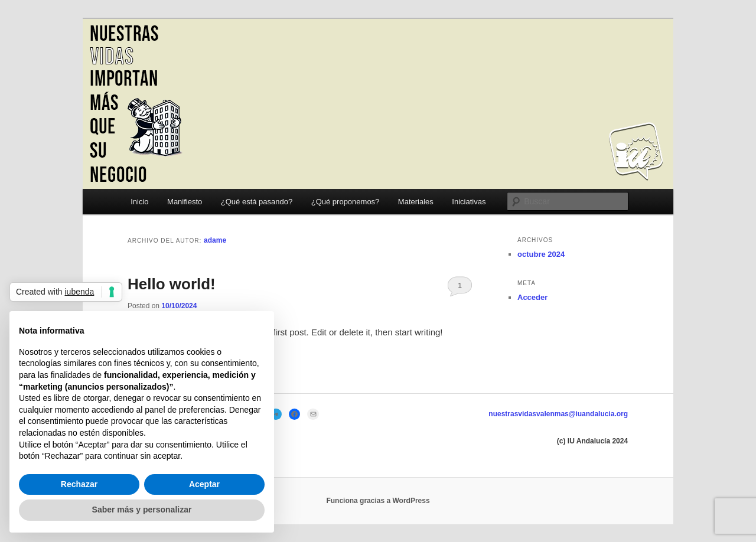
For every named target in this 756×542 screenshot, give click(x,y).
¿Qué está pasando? (257, 202)
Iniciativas (469, 202)
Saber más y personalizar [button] (142, 510)
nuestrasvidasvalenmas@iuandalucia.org (558, 414)
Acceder (532, 297)
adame (215, 240)
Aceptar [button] (204, 484)
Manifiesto (185, 202)
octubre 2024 (541, 254)
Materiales (416, 202)
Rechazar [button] (79, 484)
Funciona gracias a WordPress (378, 501)
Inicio (139, 202)
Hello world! (172, 284)
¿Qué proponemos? (346, 202)
